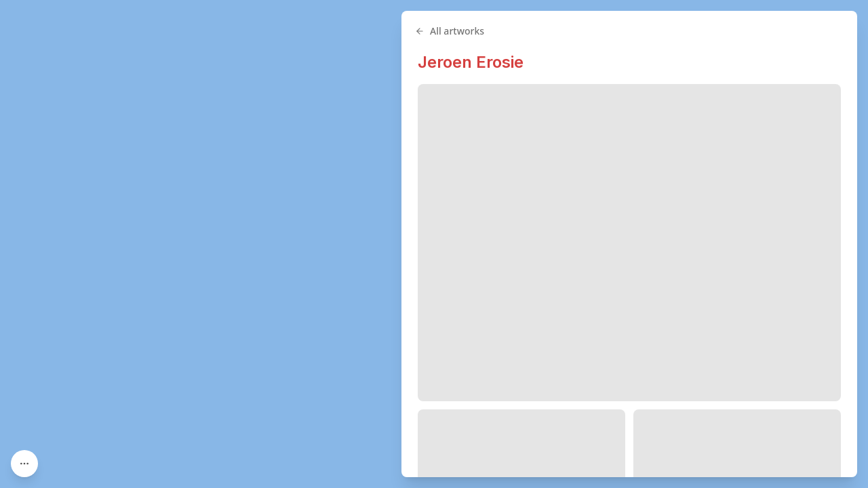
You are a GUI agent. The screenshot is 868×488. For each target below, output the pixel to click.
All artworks (450, 31)
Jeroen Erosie (471, 62)
